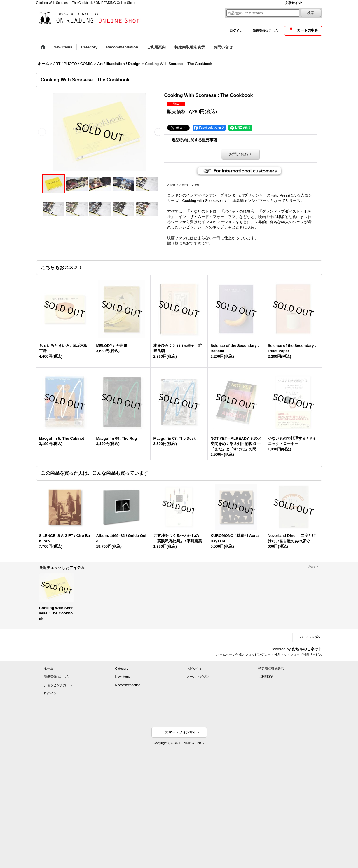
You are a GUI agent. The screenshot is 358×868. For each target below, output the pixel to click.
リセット (313, 566)
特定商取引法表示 (271, 668)
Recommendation (128, 685)
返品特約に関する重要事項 (194, 140)
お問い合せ (195, 668)
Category (122, 668)
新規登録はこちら (266, 31)
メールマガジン (198, 677)
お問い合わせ (240, 154)
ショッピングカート (58, 685)
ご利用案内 (266, 677)
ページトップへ (310, 637)
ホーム (49, 668)
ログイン (236, 31)
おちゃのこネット (307, 649)
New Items (123, 677)
